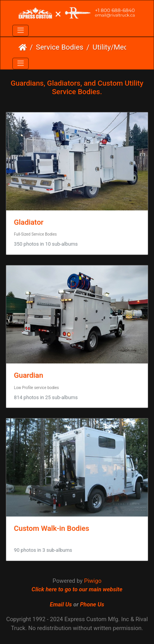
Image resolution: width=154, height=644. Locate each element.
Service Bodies (60, 47)
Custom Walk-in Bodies (52, 529)
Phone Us (92, 604)
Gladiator (29, 222)
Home (23, 47)
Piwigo (93, 581)
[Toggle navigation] (21, 31)
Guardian (29, 375)
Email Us (61, 604)
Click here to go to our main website (77, 589)
